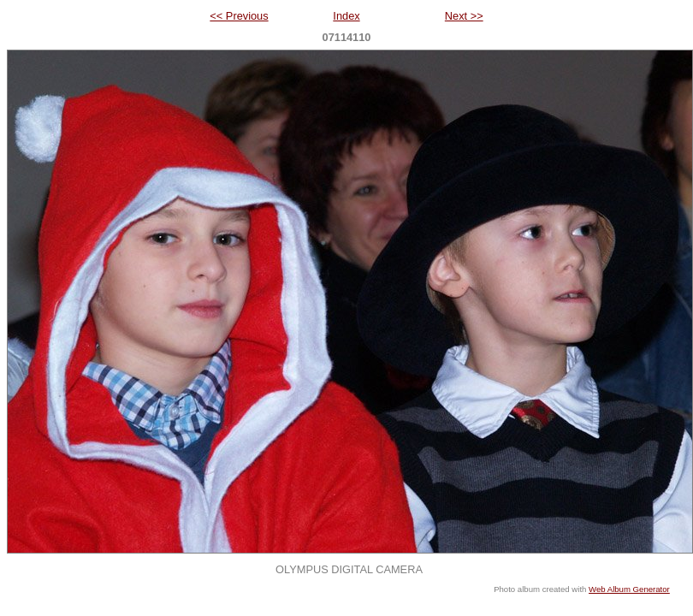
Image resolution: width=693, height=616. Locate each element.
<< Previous (239, 16)
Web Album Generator (629, 589)
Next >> (464, 16)
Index (346, 16)
